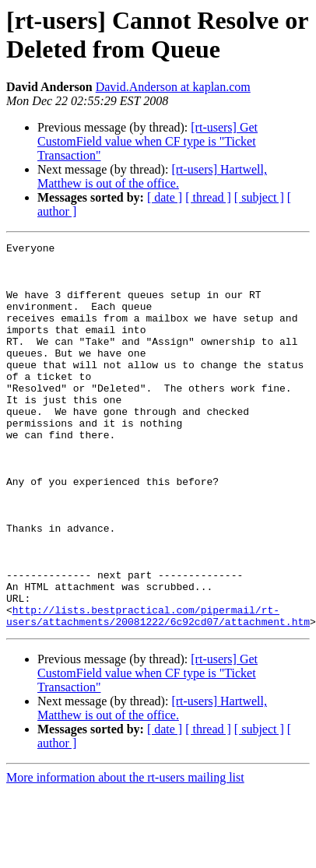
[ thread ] (208, 197)
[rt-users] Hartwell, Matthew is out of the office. (152, 176)
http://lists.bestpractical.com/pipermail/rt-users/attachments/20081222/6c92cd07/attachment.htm (158, 677)
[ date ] (165, 197)
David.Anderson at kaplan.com (173, 87)
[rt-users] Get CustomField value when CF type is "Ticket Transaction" (147, 141)
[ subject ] (259, 197)
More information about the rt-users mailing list (125, 840)
